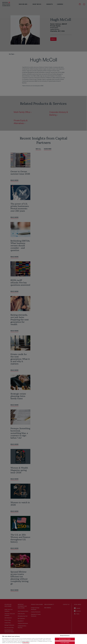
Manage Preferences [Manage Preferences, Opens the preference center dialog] (65, 636)
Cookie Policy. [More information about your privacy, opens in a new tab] (26, 643)
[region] (43, 639)
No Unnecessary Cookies (65, 639)
